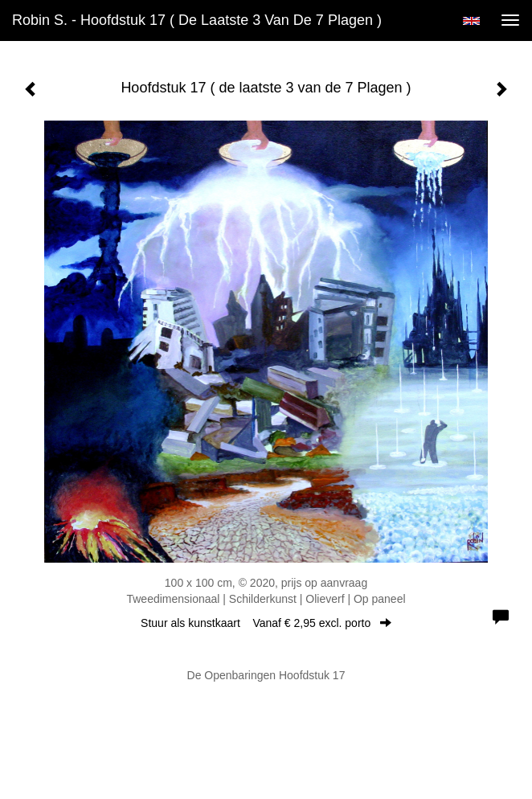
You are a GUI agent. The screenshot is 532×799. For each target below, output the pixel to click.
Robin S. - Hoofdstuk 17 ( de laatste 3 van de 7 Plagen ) (197, 20)
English (471, 21)
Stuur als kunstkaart (266, 623)
